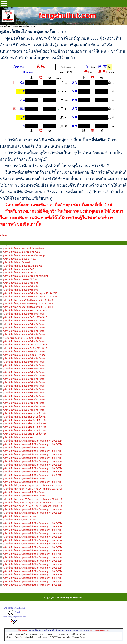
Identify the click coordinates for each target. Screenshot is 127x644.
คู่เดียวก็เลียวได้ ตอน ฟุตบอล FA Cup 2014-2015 (25, 310)
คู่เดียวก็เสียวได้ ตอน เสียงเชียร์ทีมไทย (20, 279)
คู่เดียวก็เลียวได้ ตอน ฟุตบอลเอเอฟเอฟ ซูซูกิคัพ (24, 355)
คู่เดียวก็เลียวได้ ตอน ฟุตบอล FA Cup (19, 437)
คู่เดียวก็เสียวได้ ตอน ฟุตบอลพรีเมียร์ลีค (20, 283)
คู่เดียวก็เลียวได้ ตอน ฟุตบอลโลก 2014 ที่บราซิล (24, 413)
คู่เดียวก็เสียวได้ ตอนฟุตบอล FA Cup (19, 516)
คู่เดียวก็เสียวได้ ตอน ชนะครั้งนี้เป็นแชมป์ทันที (23, 249)
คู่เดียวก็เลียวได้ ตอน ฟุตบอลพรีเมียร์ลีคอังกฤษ (24, 314)
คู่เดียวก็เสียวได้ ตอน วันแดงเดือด (18, 262)
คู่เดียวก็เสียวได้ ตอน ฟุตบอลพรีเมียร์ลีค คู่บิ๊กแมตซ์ (25, 276)
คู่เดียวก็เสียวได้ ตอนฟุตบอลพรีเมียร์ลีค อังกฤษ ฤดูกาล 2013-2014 (33, 441)
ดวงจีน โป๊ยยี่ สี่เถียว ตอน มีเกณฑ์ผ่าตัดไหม (22, 338)
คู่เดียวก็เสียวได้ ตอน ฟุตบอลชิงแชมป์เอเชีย (22, 266)
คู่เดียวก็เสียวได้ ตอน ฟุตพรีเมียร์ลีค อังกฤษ (22, 252)
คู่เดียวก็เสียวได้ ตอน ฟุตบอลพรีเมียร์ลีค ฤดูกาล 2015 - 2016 (30, 293)
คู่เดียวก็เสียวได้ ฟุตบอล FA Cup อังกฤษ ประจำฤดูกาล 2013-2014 (32, 485)
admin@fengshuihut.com (99, 630)
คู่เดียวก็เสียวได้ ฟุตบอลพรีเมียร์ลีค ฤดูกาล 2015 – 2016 (28, 300)
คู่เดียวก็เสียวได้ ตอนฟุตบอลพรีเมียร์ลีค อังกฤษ (24, 448)
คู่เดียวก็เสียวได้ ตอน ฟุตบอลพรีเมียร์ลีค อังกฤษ (24, 255)
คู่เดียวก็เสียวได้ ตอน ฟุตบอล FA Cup (19, 259)
